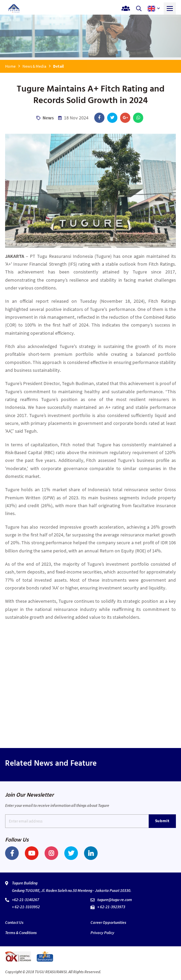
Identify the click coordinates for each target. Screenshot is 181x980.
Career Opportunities (108, 922)
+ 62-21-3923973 (111, 907)
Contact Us (14, 922)
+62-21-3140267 (26, 900)
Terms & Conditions (21, 933)
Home (10, 66)
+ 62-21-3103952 (26, 907)
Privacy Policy (102, 933)
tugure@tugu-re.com (115, 900)
